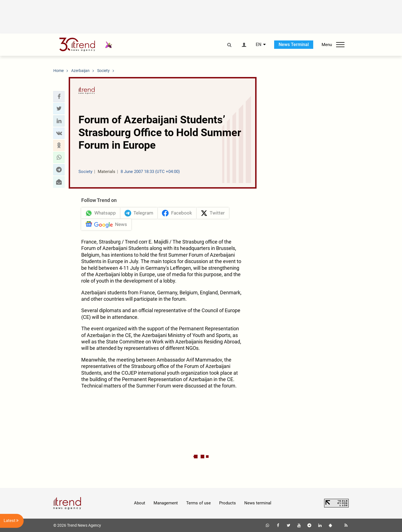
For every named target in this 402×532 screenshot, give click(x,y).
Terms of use (198, 503)
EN (259, 45)
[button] (59, 97)
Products (228, 503)
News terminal (258, 503)
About (140, 503)
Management (166, 503)
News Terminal (294, 44)
